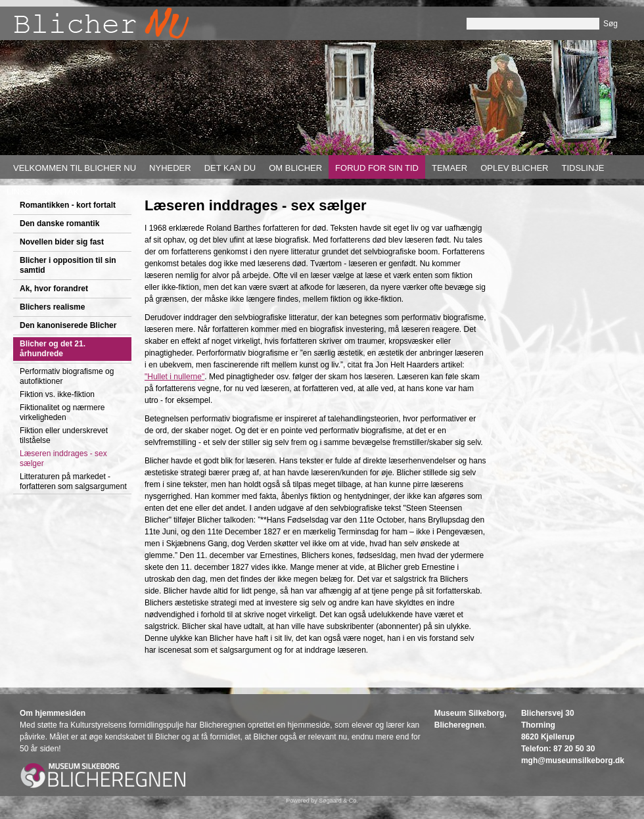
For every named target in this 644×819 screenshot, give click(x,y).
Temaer (449, 168)
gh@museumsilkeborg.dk (576, 761)
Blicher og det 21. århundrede (53, 349)
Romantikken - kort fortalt (68, 205)
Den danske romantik (59, 223)
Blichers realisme (52, 307)
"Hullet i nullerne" (174, 377)
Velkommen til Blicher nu (75, 168)
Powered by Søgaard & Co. (322, 801)
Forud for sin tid (377, 168)
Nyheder (170, 168)
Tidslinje (583, 168)
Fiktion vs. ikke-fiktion (57, 394)
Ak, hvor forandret (54, 289)
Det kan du (230, 168)
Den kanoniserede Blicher (68, 325)
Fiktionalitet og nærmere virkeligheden (62, 412)
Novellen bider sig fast (62, 242)
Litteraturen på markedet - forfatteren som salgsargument (73, 481)
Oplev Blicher (514, 168)
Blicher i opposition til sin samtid (68, 265)
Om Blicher (295, 168)
